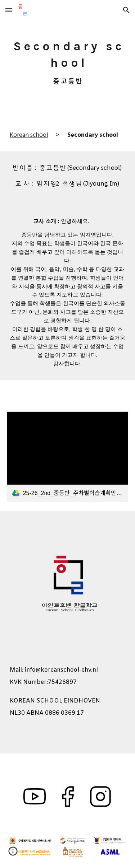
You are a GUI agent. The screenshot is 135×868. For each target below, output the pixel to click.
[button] (9, 10)
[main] (68, 60)
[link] (68, 457)
